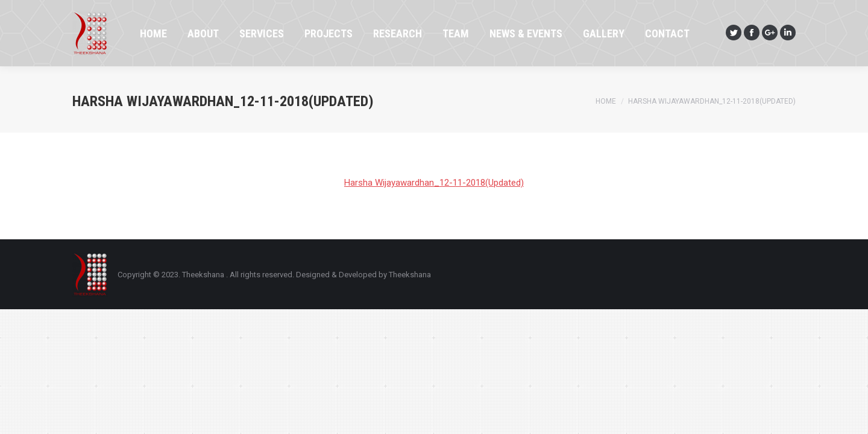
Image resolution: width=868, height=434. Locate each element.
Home (606, 101)
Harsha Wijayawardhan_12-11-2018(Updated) (434, 183)
